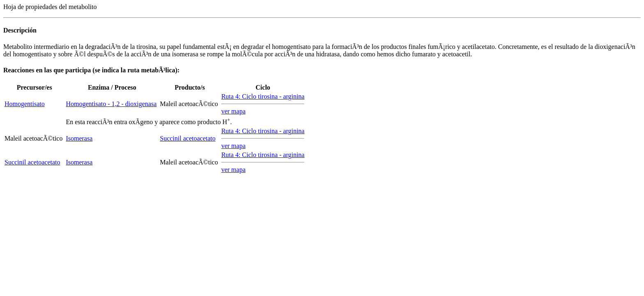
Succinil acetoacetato (187, 138)
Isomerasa (79, 138)
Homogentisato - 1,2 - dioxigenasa (111, 104)
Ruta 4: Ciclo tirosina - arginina (263, 96)
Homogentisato (25, 104)
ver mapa (233, 111)
